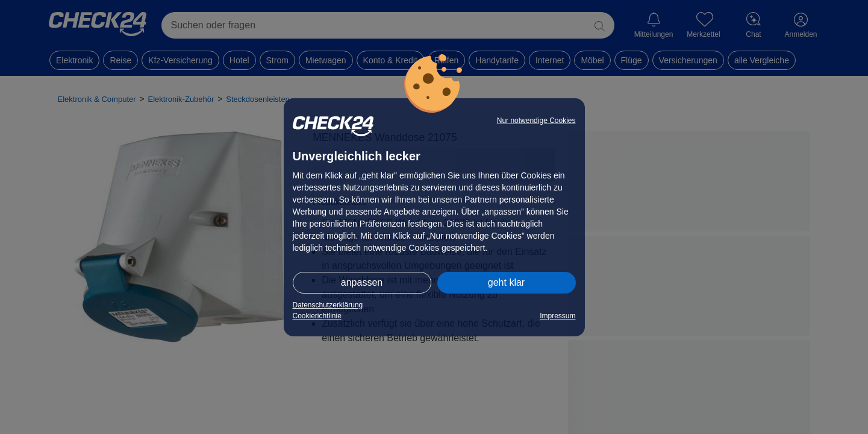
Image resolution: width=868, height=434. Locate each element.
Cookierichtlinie (317, 316)
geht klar (506, 282)
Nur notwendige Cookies (536, 121)
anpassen (362, 282)
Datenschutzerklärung (328, 305)
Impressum (557, 316)
